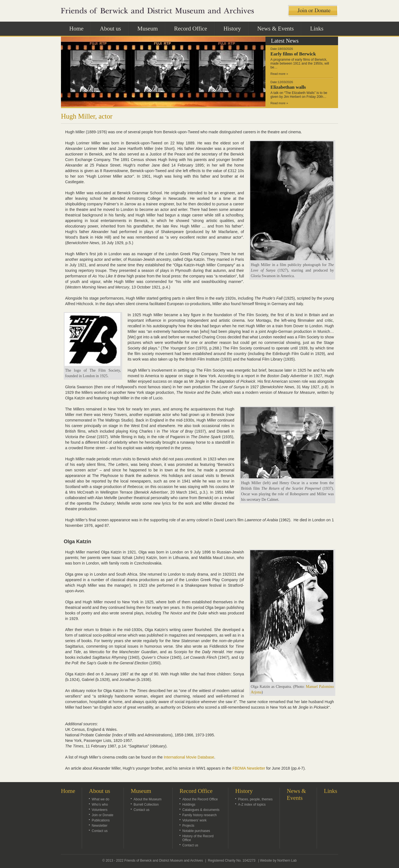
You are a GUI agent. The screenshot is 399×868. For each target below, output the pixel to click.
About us (113, 28)
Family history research (199, 815)
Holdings (189, 805)
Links (317, 29)
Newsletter (100, 826)
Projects (188, 826)
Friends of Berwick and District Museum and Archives (164, 861)
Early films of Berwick (293, 54)
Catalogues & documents (201, 810)
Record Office (194, 28)
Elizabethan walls (288, 87)
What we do (100, 799)
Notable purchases (196, 831)
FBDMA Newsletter (249, 768)
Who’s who (100, 805)
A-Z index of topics (252, 805)
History (235, 28)
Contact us (100, 831)
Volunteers (100, 810)
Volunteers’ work (195, 820)
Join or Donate (103, 815)
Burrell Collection (146, 805)
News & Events (275, 29)
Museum (151, 28)
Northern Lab (287, 861)
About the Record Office (200, 799)
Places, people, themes (255, 799)
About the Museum (148, 799)
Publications (101, 820)
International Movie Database (189, 757)
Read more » (279, 74)
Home (76, 29)
